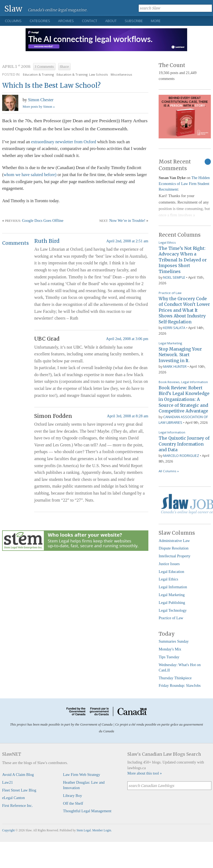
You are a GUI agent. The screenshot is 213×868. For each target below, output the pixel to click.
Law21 (8, 782)
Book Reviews (169, 382)
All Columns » (169, 471)
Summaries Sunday (174, 641)
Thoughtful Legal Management (87, 811)
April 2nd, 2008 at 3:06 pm (127, 339)
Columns (13, 21)
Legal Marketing (170, 343)
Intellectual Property (174, 556)
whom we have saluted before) (30, 175)
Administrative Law (174, 541)
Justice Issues (169, 564)
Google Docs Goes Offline (43, 220)
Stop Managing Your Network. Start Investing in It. (180, 355)
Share (64, 67)
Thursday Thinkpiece (175, 678)
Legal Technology (173, 610)
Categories (40, 21)
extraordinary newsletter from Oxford (64, 142)
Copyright (8, 830)
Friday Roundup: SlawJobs (180, 685)
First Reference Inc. (18, 806)
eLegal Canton (13, 798)
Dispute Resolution (174, 548)
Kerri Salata (174, 328)
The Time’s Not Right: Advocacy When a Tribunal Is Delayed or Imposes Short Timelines (183, 260)
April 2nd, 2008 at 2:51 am (127, 241)
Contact (90, 21)
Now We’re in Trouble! (127, 220)
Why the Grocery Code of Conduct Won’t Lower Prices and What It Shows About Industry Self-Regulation (184, 310)
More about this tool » (145, 773)
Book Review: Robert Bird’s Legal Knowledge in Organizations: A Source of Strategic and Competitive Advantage (184, 399)
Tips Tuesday (169, 657)
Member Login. (102, 830)
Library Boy (73, 796)
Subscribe (134, 21)
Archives (66, 21)
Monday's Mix (170, 649)
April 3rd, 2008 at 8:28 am (128, 416)
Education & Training (38, 74)
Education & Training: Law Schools (82, 74)
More (156, 21)
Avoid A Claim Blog (18, 775)
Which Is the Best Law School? (51, 85)
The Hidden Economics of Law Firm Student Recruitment (184, 183)
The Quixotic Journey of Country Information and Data (184, 444)
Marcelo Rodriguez (181, 456)
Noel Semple (174, 277)
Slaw (13, 8)
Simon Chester (41, 100)
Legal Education (171, 572)
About (111, 21)
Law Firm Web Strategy (82, 775)
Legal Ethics (167, 242)
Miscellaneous (121, 74)
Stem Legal (84, 830)
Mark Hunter (175, 366)
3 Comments (44, 67)
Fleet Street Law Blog (19, 790)
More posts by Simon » (39, 107)
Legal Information (195, 382)
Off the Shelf (73, 803)
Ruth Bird (47, 241)
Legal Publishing (172, 603)
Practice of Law (170, 293)
